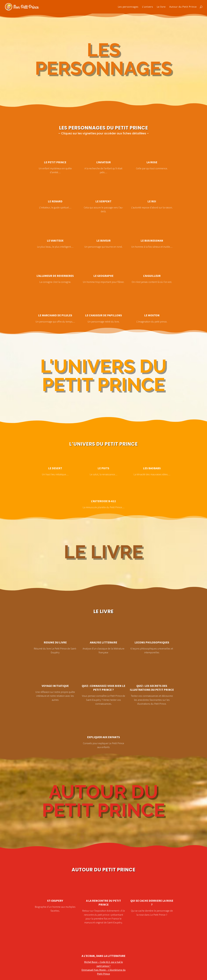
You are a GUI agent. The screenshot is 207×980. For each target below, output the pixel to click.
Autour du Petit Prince (183, 7)
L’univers (148, 7)
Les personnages (128, 7)
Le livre (161, 7)
